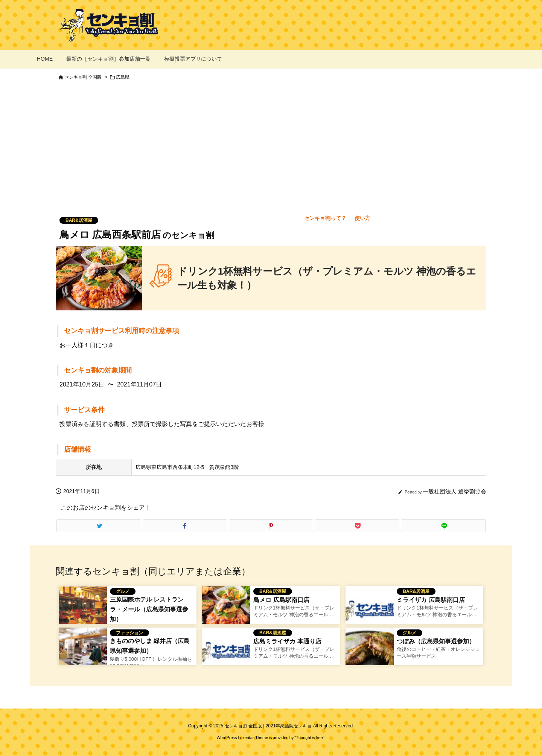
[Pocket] (357, 526)
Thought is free (309, 738)
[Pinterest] (271, 526)
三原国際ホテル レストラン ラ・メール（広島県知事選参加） (149, 609)
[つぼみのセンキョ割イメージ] (370, 651)
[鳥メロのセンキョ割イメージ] (226, 610)
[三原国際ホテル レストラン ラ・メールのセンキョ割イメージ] (83, 610)
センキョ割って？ (325, 218)
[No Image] (370, 610)
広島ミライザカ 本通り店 (287, 641)
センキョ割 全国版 (83, 77)
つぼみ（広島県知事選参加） (436, 641)
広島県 (123, 77)
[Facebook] (185, 526)
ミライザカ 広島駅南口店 (431, 600)
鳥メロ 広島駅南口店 (281, 600)
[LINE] (443, 526)
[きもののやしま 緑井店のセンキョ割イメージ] (83, 651)
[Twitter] (99, 526)
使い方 (362, 218)
